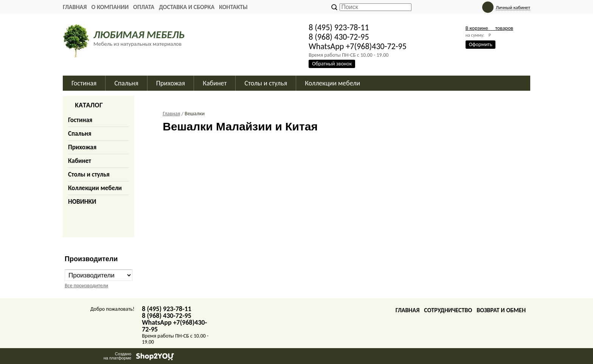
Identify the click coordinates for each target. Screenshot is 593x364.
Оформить (481, 44)
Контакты (233, 7)
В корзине (489, 28)
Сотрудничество (448, 310)
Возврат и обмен (501, 310)
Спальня (80, 134)
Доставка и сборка (187, 7)
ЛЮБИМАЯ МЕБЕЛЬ (139, 35)
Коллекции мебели (95, 188)
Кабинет (80, 161)
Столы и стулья (89, 174)
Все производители (86, 286)
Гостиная (80, 120)
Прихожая (82, 147)
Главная (75, 7)
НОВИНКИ (82, 202)
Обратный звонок (332, 64)
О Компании (110, 7)
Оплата (144, 7)
